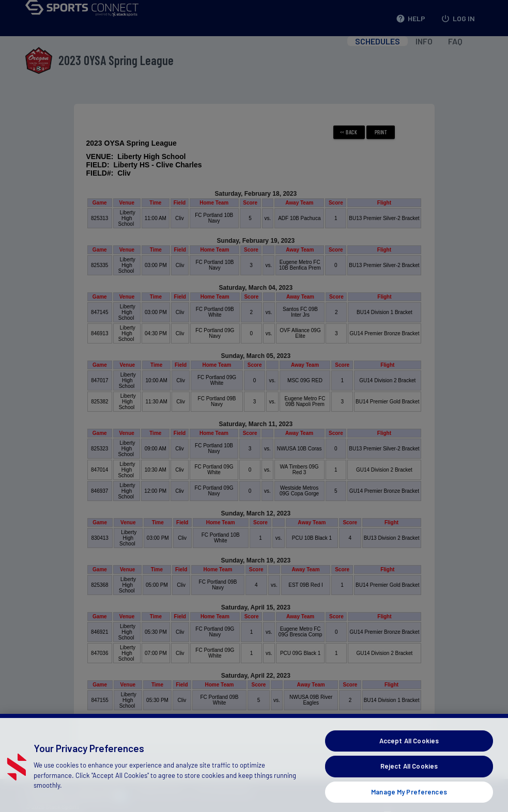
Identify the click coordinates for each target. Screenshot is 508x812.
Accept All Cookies (409, 753)
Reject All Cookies (409, 778)
